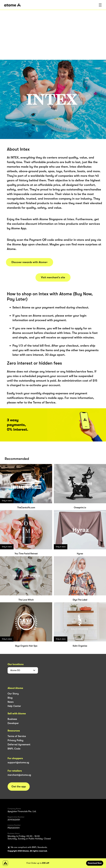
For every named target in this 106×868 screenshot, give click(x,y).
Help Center (14, 706)
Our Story (13, 694)
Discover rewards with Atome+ (30, 262)
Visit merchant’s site (53, 277)
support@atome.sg (18, 762)
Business (12, 719)
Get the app (19, 787)
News (11, 702)
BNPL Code (14, 749)
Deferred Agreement (19, 744)
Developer (13, 723)
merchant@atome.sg (19, 775)
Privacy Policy (15, 740)
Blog (10, 698)
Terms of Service (17, 736)
